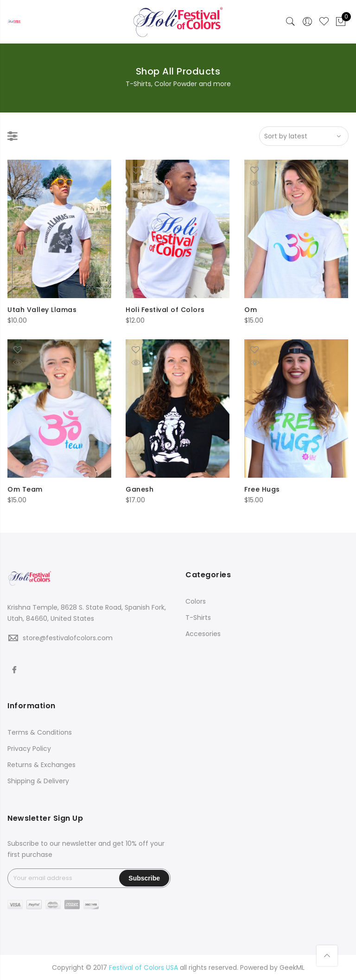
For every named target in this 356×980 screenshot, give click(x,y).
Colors (196, 601)
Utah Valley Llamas (42, 310)
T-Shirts (198, 618)
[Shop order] (304, 136)
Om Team (25, 489)
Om (251, 310)
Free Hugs (262, 489)
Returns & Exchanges (41, 765)
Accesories (203, 634)
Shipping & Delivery (38, 781)
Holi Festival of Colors (165, 310)
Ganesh (140, 489)
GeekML (292, 968)
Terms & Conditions (40, 732)
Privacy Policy (29, 749)
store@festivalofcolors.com (68, 638)
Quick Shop (25, 183)
